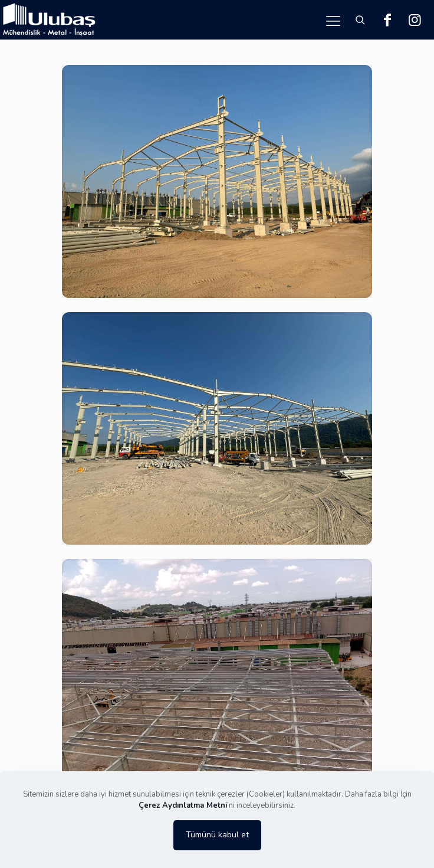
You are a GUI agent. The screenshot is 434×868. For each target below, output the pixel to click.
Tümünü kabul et (217, 835)
